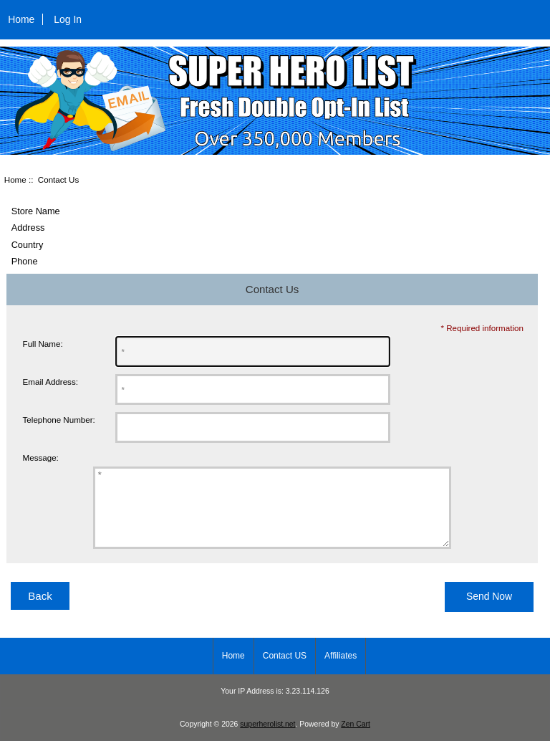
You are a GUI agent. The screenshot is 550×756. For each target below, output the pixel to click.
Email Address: (50, 382)
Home (21, 19)
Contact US (285, 671)
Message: (41, 458)
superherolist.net (267, 739)
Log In (68, 19)
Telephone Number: (59, 420)
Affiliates (341, 671)
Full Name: (43, 344)
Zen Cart (356, 739)
